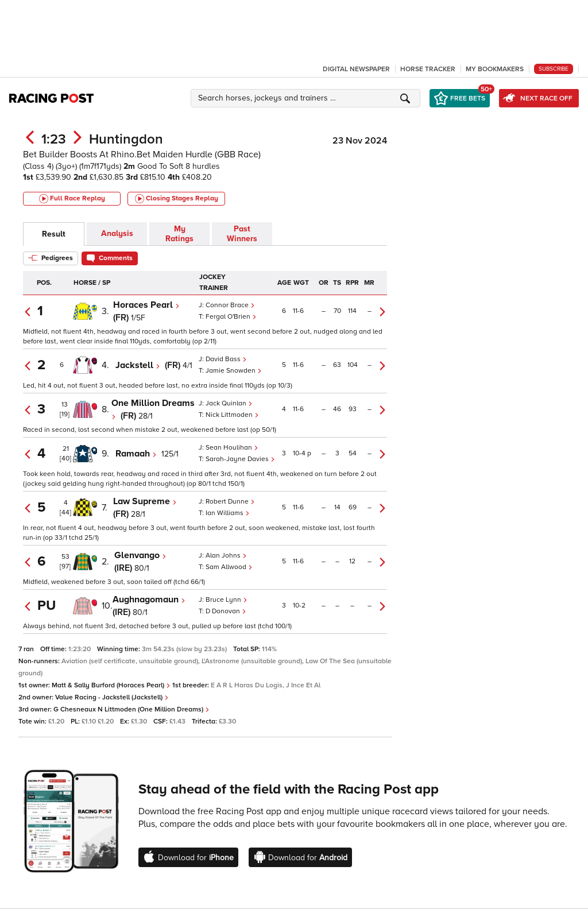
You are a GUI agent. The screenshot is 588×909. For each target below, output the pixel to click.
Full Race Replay (72, 199)
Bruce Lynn (227, 600)
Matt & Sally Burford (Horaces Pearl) (111, 685)
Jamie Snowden (234, 371)
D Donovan (226, 611)
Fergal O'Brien (231, 317)
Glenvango (140, 555)
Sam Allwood (229, 567)
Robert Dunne (230, 502)
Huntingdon (126, 139)
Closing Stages (177, 199)
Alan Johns (226, 556)
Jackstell (138, 365)
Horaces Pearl (146, 305)
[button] (307, 98)
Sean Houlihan (232, 448)
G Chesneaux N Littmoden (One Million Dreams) (131, 709)
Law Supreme (145, 501)
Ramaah (136, 454)
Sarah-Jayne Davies (240, 459)
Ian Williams (228, 513)
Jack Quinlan (229, 403)
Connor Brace (230, 305)
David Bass (226, 359)
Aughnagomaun (149, 599)
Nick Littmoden (232, 415)
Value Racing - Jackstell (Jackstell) (112, 697)
